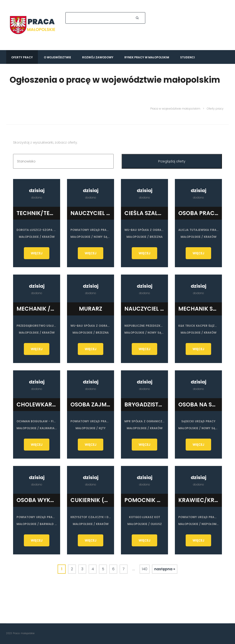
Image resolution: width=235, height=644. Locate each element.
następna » (165, 567)
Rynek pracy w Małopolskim (147, 57)
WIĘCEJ (37, 253)
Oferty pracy (22, 57)
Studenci (187, 57)
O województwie (57, 57)
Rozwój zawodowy (98, 57)
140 (145, 567)
